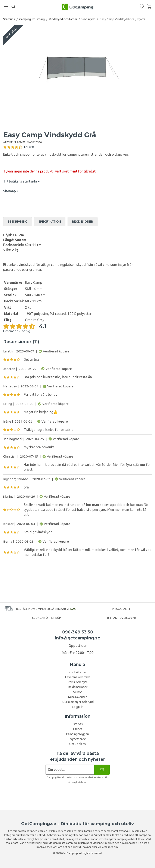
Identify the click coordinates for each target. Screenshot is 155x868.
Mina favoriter (77, 697)
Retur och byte (78, 682)
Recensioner (83, 222)
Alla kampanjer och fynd (78, 702)
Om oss (78, 724)
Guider (78, 729)
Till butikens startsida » (21, 181)
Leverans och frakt (77, 677)
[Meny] (6, 7)
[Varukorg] (149, 7)
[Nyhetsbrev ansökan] (70, 770)
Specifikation (50, 222)
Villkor (77, 692)
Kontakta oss (78, 672)
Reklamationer (78, 687)
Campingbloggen (77, 734)
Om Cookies (77, 744)
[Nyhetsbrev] (102, 770)
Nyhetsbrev (78, 739)
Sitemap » (11, 191)
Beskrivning (18, 222)
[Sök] (13, 7)
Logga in (78, 707)
